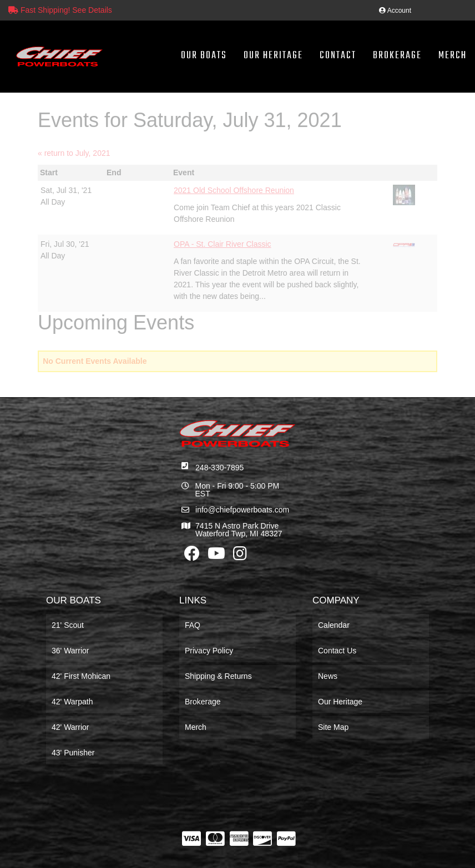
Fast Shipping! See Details (60, 10)
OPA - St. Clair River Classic (223, 244)
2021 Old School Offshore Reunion (234, 190)
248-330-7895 (219, 468)
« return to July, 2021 (74, 153)
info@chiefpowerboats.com (242, 510)
